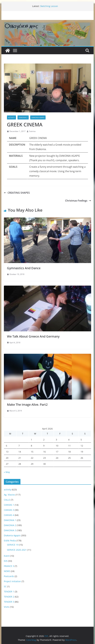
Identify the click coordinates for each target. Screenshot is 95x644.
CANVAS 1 (9, 505)
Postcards (9, 576)
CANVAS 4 (9, 515)
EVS (6, 561)
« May (7, 472)
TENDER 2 (9, 597)
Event (7, 556)
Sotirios (32, 131)
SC (5, 586)
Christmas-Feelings (78, 201)
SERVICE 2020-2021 (17, 550)
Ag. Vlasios (9, 495)
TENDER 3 (9, 602)
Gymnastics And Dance (24, 268)
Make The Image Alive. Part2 (27, 405)
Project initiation (12, 581)
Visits (7, 607)
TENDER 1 (9, 592)
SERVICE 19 (13, 545)
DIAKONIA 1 (10, 520)
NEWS (7, 571)
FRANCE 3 (9, 566)
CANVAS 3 (9, 510)
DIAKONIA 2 (23, 117)
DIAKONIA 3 (10, 530)
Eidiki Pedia (10, 541)
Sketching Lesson (49, 6)
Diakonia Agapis (38, 117)
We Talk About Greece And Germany (33, 336)
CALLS (7, 500)
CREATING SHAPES (17, 193)
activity (11, 117)
